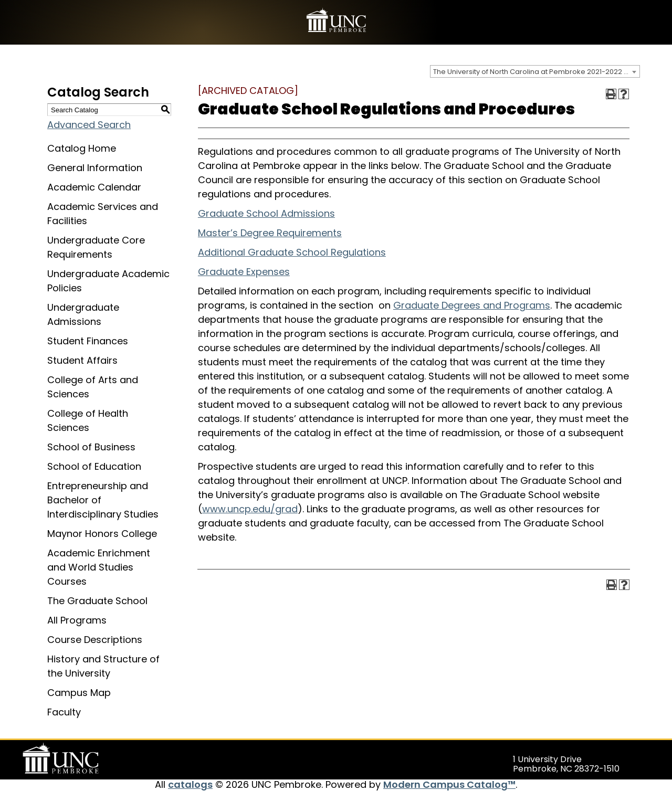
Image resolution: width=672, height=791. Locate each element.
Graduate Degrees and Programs (472, 305)
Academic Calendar (94, 187)
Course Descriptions (95, 640)
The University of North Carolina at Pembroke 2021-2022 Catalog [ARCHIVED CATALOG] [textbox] (536, 72)
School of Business (91, 447)
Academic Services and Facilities (103, 214)
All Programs (77, 620)
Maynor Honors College (102, 534)
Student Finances (88, 341)
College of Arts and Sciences (93, 387)
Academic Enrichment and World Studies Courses (99, 567)
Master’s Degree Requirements (270, 233)
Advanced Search (89, 125)
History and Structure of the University (103, 666)
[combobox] (535, 71)
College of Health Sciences (88, 420)
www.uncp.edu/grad (250, 509)
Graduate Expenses (244, 272)
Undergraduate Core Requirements (96, 247)
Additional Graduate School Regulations (292, 252)
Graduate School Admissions (266, 213)
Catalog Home (82, 148)
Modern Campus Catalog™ (449, 784)
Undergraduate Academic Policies (108, 281)
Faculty (64, 712)
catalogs (190, 784)
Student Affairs (82, 360)
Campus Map (79, 693)
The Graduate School (97, 601)
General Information (95, 168)
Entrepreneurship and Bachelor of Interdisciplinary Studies (103, 500)
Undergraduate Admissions (83, 314)
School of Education (94, 466)
